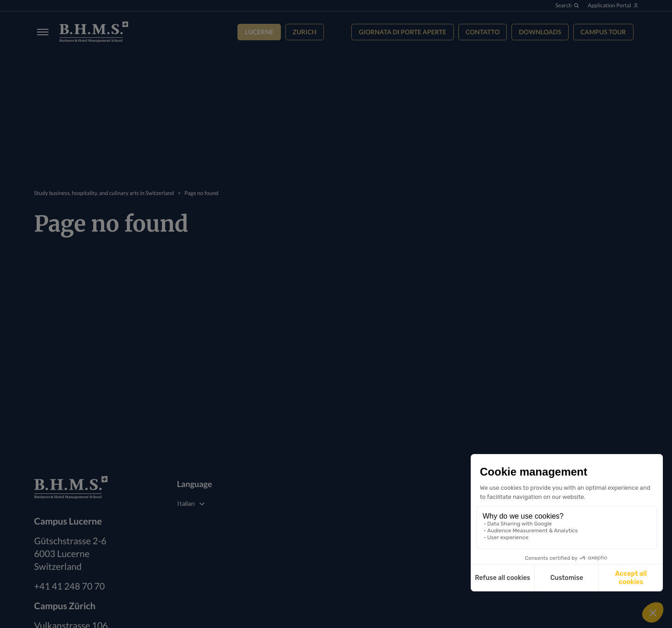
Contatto (483, 32)
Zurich (305, 32)
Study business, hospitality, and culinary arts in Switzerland (104, 193)
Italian (186, 503)
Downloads (540, 32)
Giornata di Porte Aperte (402, 32)
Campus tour (603, 32)
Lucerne (259, 32)
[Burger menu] (40, 32)
